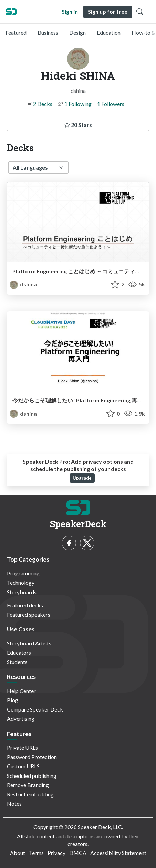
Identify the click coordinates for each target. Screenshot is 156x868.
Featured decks (25, 605)
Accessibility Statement (118, 853)
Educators (19, 653)
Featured (16, 32)
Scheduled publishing (32, 776)
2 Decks (43, 104)
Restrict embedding (30, 794)
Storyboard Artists (29, 643)
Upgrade (82, 478)
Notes (14, 804)
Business (48, 32)
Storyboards (22, 592)
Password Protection (32, 757)
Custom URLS (23, 766)
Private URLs (22, 747)
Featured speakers (29, 614)
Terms (36, 853)
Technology (21, 582)
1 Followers (111, 104)
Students (17, 662)
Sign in (70, 12)
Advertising (21, 719)
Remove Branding (28, 785)
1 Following (78, 104)
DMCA (78, 853)
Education (109, 32)
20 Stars (78, 125)
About (18, 853)
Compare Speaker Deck (35, 709)
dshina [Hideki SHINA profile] (23, 284)
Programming (23, 573)
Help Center (21, 691)
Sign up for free (108, 12)
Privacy (56, 853)
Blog (13, 700)
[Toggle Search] (140, 12)
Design (77, 32)
